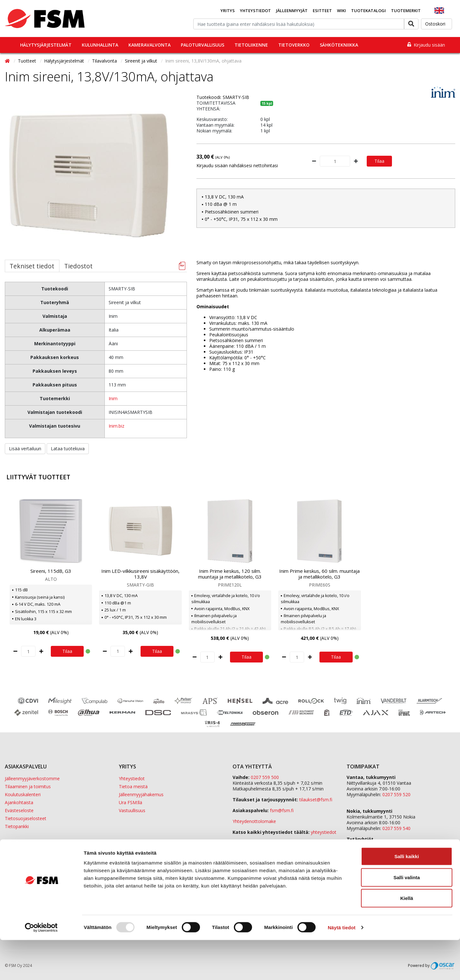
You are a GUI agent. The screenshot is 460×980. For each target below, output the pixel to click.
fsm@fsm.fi (282, 810)
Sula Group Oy (361, 856)
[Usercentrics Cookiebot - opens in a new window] (41, 968)
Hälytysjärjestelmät (46, 45)
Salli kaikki (407, 896)
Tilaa (379, 161)
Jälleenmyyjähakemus (141, 794)
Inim (113, 398)
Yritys (228, 11)
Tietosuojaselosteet (26, 818)
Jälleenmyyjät (292, 11)
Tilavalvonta (105, 61)
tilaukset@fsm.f (316, 800)
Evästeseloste (19, 810)
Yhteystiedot (255, 11)
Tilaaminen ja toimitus (28, 786)
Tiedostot (78, 266)
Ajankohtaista (19, 802)
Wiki (341, 11)
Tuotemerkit (406, 11)
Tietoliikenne (251, 45)
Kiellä (407, 938)
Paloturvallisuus (203, 45)
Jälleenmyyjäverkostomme (32, 778)
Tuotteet (28, 61)
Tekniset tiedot (32, 266)
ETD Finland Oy (363, 845)
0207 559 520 (396, 794)
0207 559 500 (265, 777)
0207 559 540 (396, 828)
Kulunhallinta (100, 45)
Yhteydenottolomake (254, 821)
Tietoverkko (294, 45)
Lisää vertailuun (25, 449)
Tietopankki (17, 826)
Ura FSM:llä (130, 802)
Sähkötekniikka (339, 45)
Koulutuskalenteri (23, 794)
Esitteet (322, 11)
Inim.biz (116, 426)
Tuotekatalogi (368, 11)
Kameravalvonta (149, 45)
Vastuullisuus (132, 810)
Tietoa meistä (133, 786)
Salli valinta (407, 917)
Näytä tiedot (342, 967)
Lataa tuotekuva (68, 449)
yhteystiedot (324, 832)
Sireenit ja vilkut (142, 61)
